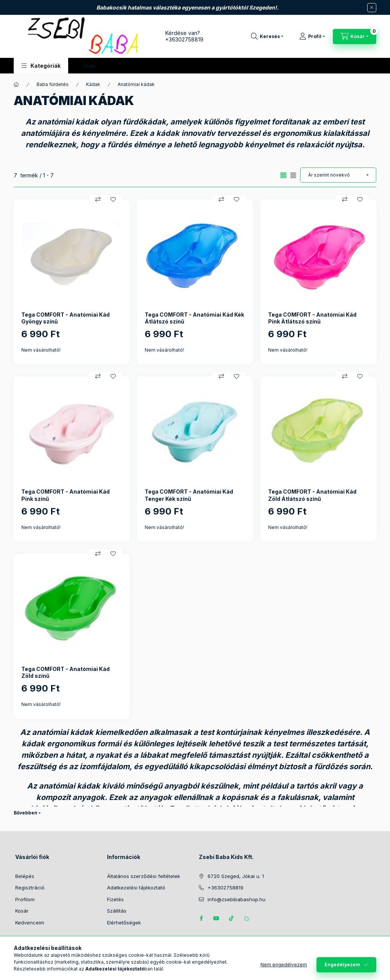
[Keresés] (267, 37)
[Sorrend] (338, 175)
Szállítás (117, 911)
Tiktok (232, 918)
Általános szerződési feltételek (144, 876)
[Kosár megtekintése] (355, 37)
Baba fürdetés (53, 84)
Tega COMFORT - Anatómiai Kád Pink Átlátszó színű (312, 318)
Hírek (90, 66)
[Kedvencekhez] (113, 199)
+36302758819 (184, 39)
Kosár (22, 911)
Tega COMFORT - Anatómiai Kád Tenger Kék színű (189, 495)
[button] (41, 66)
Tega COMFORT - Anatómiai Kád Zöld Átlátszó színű (312, 495)
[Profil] (312, 37)
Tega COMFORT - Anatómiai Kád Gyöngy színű (66, 318)
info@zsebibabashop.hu (237, 899)
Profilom (25, 899)
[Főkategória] (16, 84)
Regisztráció (30, 888)
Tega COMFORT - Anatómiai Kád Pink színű (66, 495)
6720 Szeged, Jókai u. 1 (236, 876)
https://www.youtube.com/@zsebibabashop (216, 918)
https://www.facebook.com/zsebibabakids (201, 918)
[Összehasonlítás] (98, 199)
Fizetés (115, 899)
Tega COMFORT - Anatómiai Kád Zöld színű (66, 672)
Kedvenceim (30, 923)
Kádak (93, 84)
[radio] (293, 175)
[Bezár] (372, 8)
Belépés (25, 876)
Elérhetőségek (124, 923)
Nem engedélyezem (284, 965)
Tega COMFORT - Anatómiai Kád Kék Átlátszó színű (194, 318)
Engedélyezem (342, 965)
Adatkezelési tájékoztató (136, 888)
